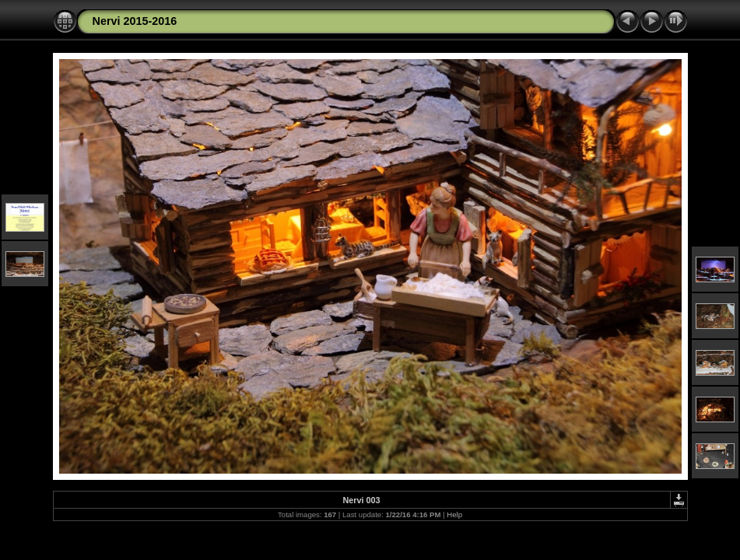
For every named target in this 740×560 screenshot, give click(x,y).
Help (454, 514)
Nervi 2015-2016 (135, 21)
